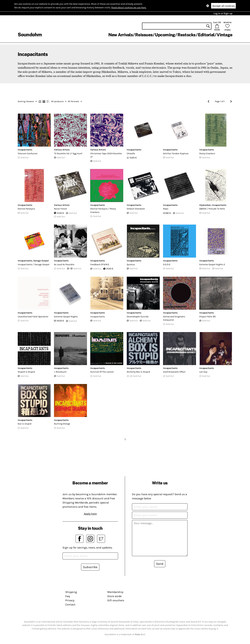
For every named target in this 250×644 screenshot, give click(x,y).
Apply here (90, 514)
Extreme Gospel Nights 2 (212, 264)
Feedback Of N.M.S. (100, 264)
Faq (68, 596)
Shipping (71, 592)
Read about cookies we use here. (129, 8)
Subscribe (90, 567)
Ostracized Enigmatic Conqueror (174, 318)
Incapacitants (25, 150)
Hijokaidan (205, 205)
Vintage (224, 35)
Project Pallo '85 (207, 317)
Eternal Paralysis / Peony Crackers (103, 210)
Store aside (114, 596)
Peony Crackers (207, 153)
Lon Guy (203, 372)
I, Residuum (60, 372)
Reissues (144, 35)
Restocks (187, 35)
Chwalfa (131, 153)
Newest (27, 101)
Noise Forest (61, 209)
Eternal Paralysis (26, 209)
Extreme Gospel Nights (66, 317)
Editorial (206, 35)
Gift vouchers (116, 600)
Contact (70, 604)
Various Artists (62, 150)
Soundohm (30, 34)
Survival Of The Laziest (102, 372)
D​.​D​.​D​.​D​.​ (167, 264)
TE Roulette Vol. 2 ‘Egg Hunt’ (68, 153)
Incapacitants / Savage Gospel (34, 264)
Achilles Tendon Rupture (176, 153)
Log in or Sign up (223, 13)
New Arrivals (121, 35)
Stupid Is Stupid (26, 372)
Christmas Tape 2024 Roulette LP (106, 155)
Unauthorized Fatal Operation (33, 317)
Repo (166, 209)
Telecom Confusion (28, 153)
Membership (115, 592)
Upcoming (165, 35)
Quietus (131, 264)
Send (160, 564)
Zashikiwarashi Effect (174, 372)
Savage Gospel (41, 261)
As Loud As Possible (64, 264)
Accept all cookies (224, 6)
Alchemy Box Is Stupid (138, 372)
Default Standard (136, 209)
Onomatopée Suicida (138, 317)
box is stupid (25, 424)
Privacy (70, 600)
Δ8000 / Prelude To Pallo (212, 209)
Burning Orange (62, 424)
